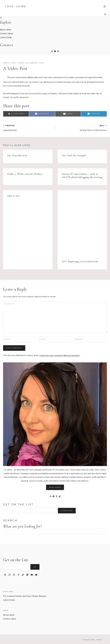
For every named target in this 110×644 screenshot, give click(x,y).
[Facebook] (18, 575)
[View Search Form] (105, 15)
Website (79, 339)
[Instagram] (10, 575)
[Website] (91, 340)
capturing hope (28, 128)
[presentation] (82, 223)
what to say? (14, 196)
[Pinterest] (5, 575)
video (41, 63)
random (34, 63)
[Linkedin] (27, 575)
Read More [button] (55, 487)
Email (43, 339)
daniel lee (23, 63)
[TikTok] (23, 575)
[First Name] (17, 510)
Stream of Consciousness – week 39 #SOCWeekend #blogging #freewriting (82, 176)
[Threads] (14, 575)
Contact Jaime (7, 34)
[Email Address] (17, 567)
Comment (9, 304)
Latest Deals (6, 37)
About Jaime (6, 30)
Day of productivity (17, 155)
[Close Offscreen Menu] (1, 18)
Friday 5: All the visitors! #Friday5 (25, 174)
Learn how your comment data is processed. (60, 355)
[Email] (55, 340)
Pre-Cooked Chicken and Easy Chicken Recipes (25, 596)
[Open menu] (105, 6)
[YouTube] (32, 575)
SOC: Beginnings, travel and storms (80, 261)
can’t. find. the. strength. (74, 155)
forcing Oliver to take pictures (82, 128)
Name (8, 339)
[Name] (19, 340)
